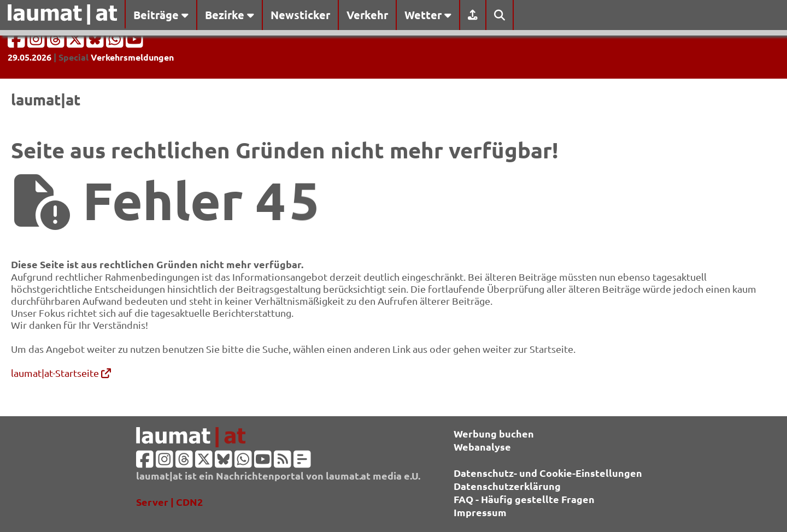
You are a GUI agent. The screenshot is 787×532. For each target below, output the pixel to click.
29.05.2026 (30, 57)
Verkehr (367, 15)
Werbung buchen (494, 433)
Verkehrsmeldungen (132, 57)
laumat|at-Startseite (61, 373)
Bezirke (230, 15)
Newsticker (300, 15)
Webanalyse (482, 447)
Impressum (480, 512)
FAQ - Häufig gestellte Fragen (524, 499)
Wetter (428, 15)
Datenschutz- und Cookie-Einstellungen (548, 473)
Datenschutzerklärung (507, 486)
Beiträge (161, 15)
